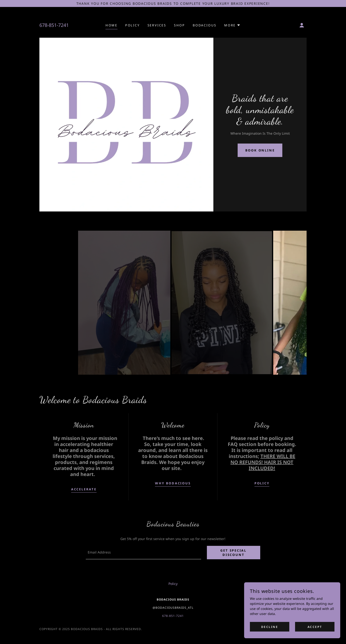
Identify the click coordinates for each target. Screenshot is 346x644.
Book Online (260, 150)
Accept (315, 627)
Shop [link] (179, 25)
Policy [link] (133, 25)
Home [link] (111, 25)
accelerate (84, 489)
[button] (232, 25)
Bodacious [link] (205, 25)
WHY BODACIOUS (173, 483)
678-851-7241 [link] (54, 25)
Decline (270, 627)
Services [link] (157, 25)
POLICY (262, 483)
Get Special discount (234, 553)
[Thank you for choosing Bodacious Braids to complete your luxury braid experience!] (173, 3)
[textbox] (144, 553)
